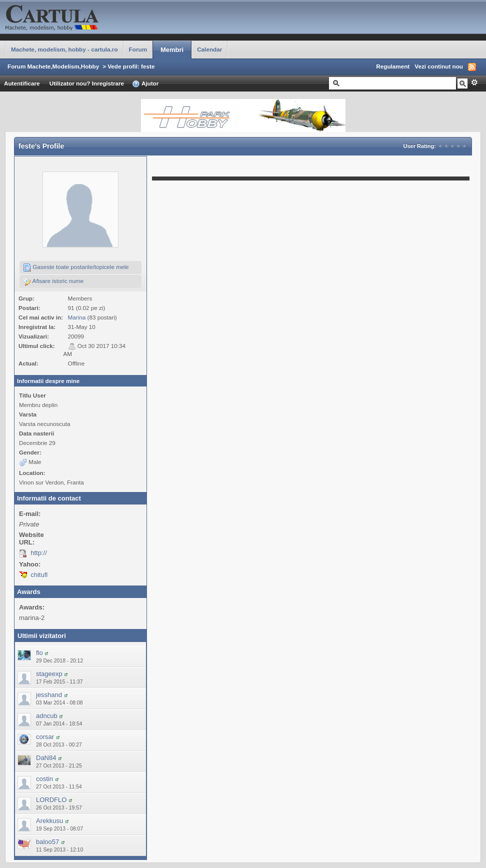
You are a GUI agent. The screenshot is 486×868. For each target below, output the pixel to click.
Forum (138, 49)
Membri (172, 50)
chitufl (39, 575)
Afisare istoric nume (53, 281)
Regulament (393, 66)
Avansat (474, 82)
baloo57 (47, 842)
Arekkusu (49, 821)
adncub (47, 716)
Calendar (209, 49)
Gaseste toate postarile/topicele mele (76, 267)
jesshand (49, 695)
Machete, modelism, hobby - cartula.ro (64, 49)
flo (39, 653)
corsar (45, 737)
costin (44, 779)
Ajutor (145, 84)
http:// (39, 553)
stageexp (49, 674)
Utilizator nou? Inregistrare (87, 83)
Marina (77, 317)
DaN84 (46, 758)
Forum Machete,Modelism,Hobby (53, 66)
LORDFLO (51, 800)
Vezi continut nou (439, 66)
